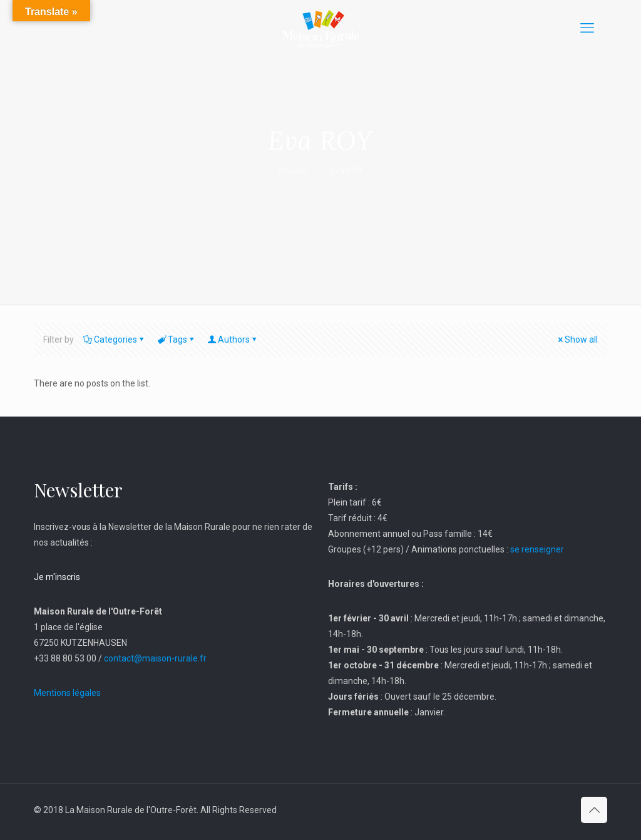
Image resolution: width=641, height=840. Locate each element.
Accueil (292, 170)
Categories (115, 340)
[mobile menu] (587, 28)
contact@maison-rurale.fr (155, 658)
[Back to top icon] (594, 810)
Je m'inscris (57, 577)
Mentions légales (67, 693)
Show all (577, 340)
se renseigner (537, 549)
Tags (177, 340)
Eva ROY (347, 170)
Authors (233, 340)
